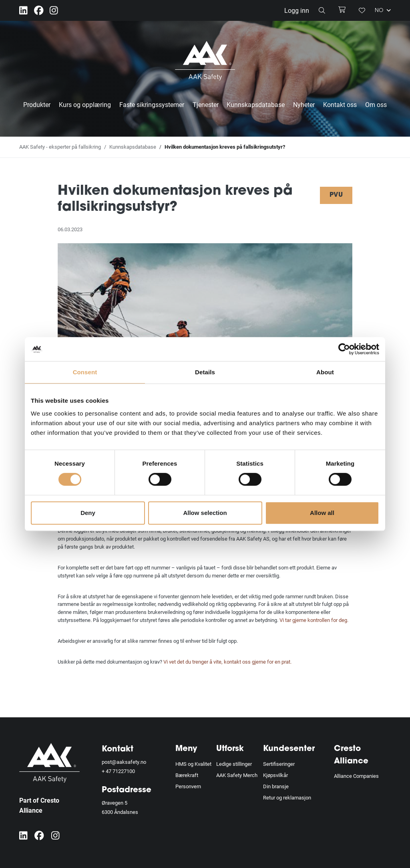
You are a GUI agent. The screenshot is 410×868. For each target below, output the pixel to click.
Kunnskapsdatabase (256, 104)
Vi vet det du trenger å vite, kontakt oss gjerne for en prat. (228, 662)
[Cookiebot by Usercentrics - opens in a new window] (344, 349)
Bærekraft (187, 775)
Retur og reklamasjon (287, 797)
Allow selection (205, 513)
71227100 (124, 771)
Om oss (376, 104)
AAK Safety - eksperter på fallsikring (60, 147)
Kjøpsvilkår (275, 775)
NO (383, 10)
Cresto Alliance (351, 755)
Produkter (37, 104)
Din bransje (276, 786)
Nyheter (304, 104)
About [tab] (325, 372)
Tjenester (206, 104)
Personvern (188, 786)
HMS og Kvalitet (193, 764)
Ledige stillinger (234, 764)
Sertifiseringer (279, 764)
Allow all (322, 513)
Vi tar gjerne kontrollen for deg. (315, 620)
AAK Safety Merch (237, 775)
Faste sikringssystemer (152, 104)
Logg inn (297, 10)
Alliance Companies (356, 776)
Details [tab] (205, 372)
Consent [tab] (85, 372)
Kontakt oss (340, 104)
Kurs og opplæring (85, 104)
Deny (88, 513)
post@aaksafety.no (124, 762)
